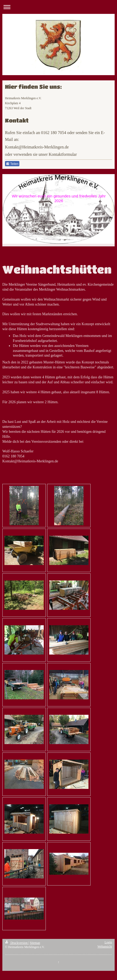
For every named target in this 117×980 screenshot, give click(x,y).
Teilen (12, 164)
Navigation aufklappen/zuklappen (58, 7)
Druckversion (17, 943)
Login (108, 942)
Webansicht (105, 946)
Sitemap (35, 943)
